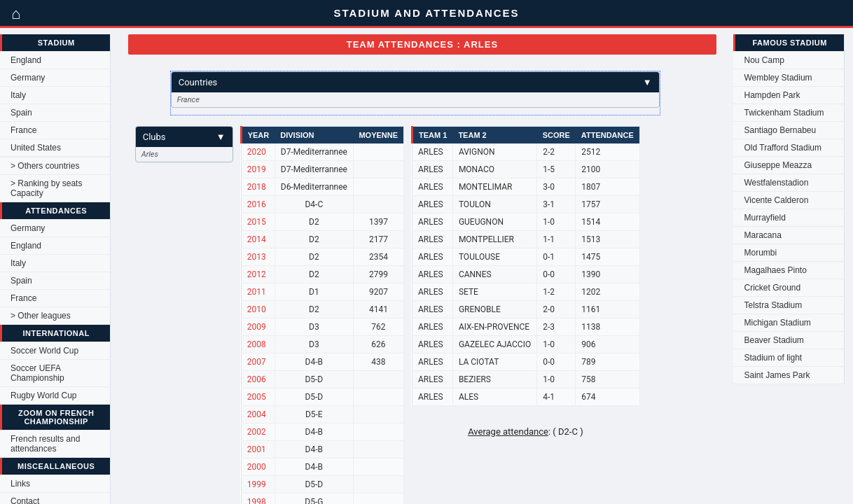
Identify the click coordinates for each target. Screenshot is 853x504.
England (26, 60)
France (23, 130)
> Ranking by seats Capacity (46, 188)
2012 (257, 274)
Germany (28, 78)
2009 (257, 327)
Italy (18, 95)
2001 (257, 449)
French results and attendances (45, 444)
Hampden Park (772, 95)
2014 (257, 239)
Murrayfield (764, 218)
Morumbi (760, 253)
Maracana (762, 235)
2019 (257, 169)
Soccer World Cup (44, 351)
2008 (257, 344)
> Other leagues (41, 316)
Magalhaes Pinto (775, 270)
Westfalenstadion (776, 183)
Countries (415, 82)
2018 (257, 187)
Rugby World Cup (44, 395)
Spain (21, 113)
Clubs (184, 137)
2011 (257, 292)
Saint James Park (777, 375)
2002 (257, 432)
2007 (257, 362)
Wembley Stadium (778, 78)
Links (20, 484)
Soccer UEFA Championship (37, 373)
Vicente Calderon (776, 200)
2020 (257, 152)
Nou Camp (764, 60)
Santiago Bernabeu (780, 130)
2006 (257, 379)
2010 (257, 309)
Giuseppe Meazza (778, 165)
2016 (257, 204)
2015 (257, 222)
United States (36, 148)
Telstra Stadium (773, 305)
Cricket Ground (772, 288)
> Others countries (45, 166)
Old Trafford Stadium (783, 148)
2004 (257, 414)
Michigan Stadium (777, 323)
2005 (257, 397)
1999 (257, 484)
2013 (257, 257)
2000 (257, 467)
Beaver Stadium (774, 340)
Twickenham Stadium (784, 113)
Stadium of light (773, 358)
